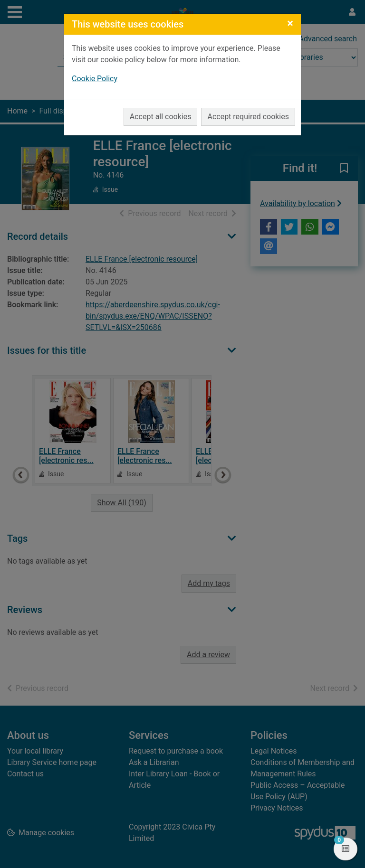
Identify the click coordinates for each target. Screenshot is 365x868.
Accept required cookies (248, 117)
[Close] (290, 23)
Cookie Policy (95, 79)
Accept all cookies (161, 117)
